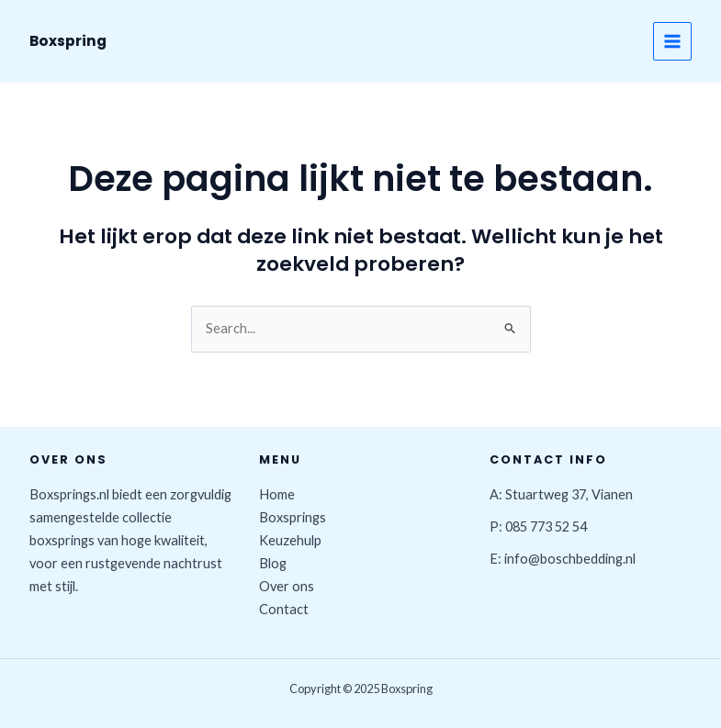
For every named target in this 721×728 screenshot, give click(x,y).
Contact (284, 609)
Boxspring (68, 41)
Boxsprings (293, 517)
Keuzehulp (290, 540)
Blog (273, 563)
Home (277, 494)
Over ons (287, 586)
